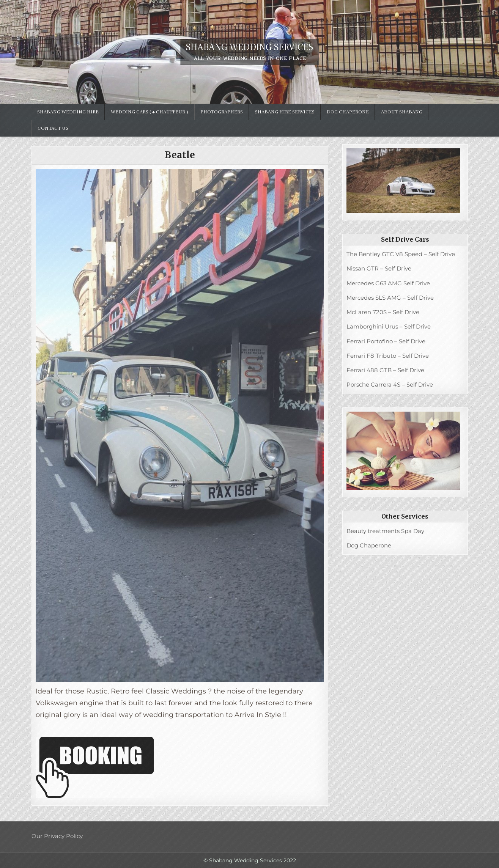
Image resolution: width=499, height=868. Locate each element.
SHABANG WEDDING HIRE (68, 112)
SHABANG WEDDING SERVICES (249, 47)
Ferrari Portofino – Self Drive (386, 341)
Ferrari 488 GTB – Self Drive (385, 370)
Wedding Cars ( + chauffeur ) (150, 112)
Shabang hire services (285, 112)
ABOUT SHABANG (402, 112)
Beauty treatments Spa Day (385, 531)
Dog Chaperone (348, 112)
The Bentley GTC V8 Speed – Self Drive (401, 254)
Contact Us (53, 128)
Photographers (222, 112)
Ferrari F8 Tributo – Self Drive (388, 356)
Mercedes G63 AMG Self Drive (388, 283)
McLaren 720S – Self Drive (383, 312)
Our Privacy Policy (57, 836)
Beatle (180, 155)
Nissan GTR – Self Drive (379, 268)
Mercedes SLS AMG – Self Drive (390, 298)
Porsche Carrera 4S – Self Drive (390, 384)
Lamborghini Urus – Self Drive (389, 326)
